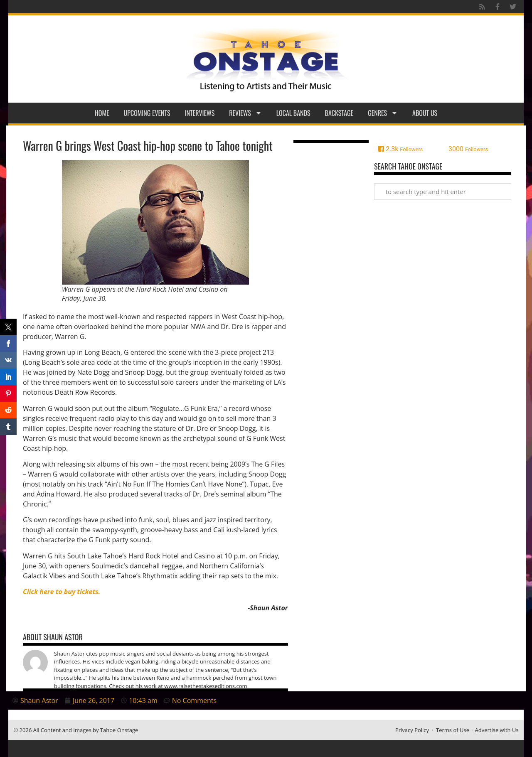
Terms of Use (453, 730)
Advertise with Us (497, 730)
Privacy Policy (412, 730)
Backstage (339, 113)
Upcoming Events (147, 113)
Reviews (245, 113)
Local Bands (293, 113)
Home (102, 113)
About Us (425, 113)
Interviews (200, 113)
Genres (383, 113)
